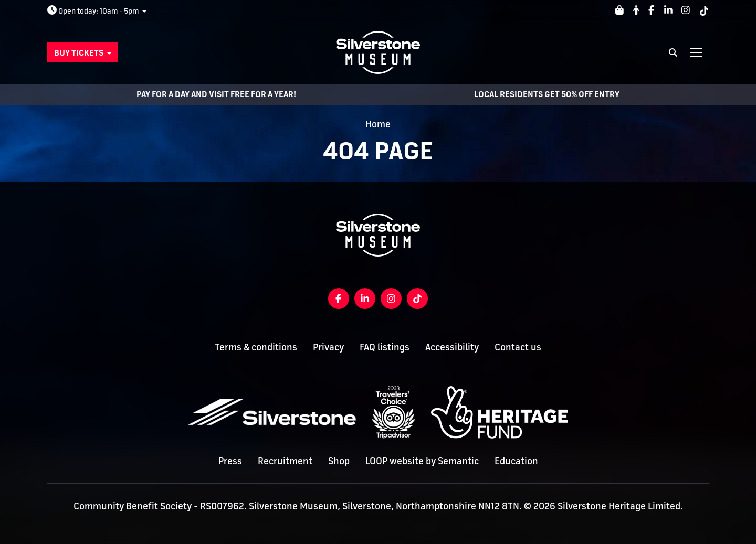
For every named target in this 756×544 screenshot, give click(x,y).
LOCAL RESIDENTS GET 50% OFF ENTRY (547, 94)
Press (230, 461)
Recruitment (285, 461)
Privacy (328, 347)
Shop (339, 461)
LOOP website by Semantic (422, 461)
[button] (83, 52)
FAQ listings (385, 347)
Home (378, 124)
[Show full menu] (696, 52)
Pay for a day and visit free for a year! (216, 94)
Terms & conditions (256, 347)
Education (516, 461)
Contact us (518, 347)
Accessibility (452, 347)
